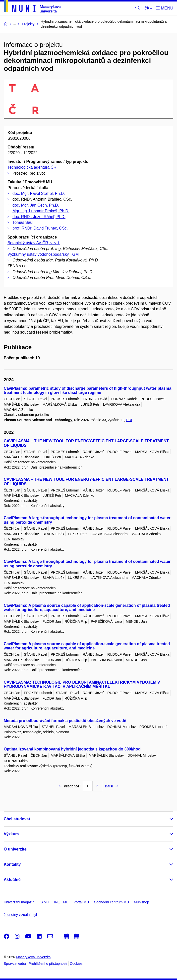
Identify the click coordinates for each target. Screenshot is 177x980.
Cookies (76, 964)
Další (111, 786)
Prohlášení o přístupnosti (48, 964)
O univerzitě (15, 849)
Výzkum (11, 834)
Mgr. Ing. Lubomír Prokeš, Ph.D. (41, 211)
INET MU (61, 902)
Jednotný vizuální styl (20, 915)
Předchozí (70, 786)
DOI (129, 420)
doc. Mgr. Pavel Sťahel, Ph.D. (39, 193)
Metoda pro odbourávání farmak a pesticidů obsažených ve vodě (65, 721)
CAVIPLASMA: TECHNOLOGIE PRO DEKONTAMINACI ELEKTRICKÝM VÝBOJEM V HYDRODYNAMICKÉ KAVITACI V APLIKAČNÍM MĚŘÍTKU (82, 684)
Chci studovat (17, 819)
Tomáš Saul (23, 222)
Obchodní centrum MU (111, 902)
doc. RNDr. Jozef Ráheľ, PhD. (39, 217)
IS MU (44, 902)
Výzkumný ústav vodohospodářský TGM (43, 254)
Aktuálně (12, 880)
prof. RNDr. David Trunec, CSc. (40, 228)
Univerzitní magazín (19, 902)
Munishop (142, 902)
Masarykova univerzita (33, 957)
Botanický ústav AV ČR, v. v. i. (34, 243)
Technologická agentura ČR (32, 167)
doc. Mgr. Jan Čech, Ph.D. (36, 205)
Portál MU (81, 902)
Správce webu (15, 964)
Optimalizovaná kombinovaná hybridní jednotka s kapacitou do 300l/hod (72, 749)
